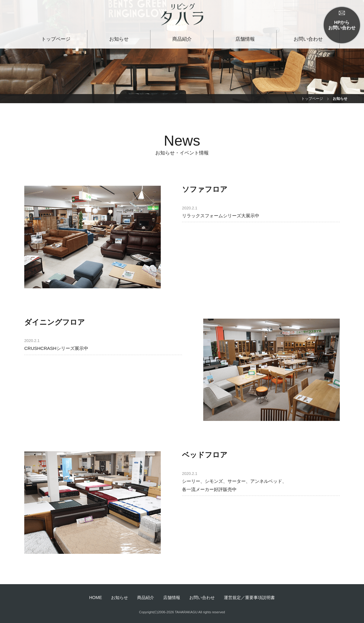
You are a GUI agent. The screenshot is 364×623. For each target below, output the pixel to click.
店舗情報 (245, 39)
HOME (96, 598)
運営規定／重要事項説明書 (249, 598)
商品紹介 (182, 39)
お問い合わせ (308, 39)
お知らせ (119, 39)
